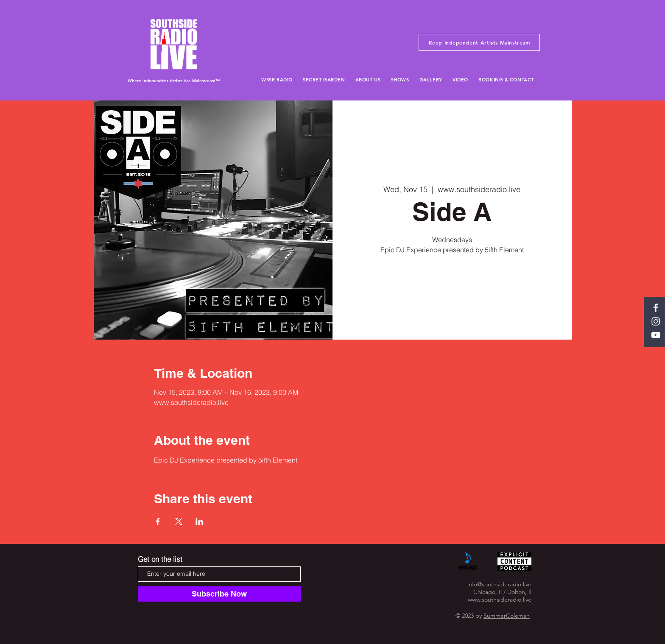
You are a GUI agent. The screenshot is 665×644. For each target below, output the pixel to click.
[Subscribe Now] (219, 594)
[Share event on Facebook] (158, 521)
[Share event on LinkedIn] (200, 521)
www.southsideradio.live (500, 599)
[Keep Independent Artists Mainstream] (479, 42)
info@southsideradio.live (499, 584)
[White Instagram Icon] (656, 321)
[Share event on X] (179, 521)
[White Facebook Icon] (656, 308)
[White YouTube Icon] (656, 335)
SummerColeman (507, 616)
